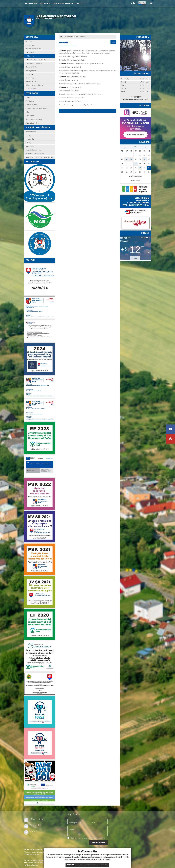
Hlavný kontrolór (31, 67)
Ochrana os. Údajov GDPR (35, 154)
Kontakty (79, 3)
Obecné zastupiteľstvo (34, 49)
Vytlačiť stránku (38, 850)
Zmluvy (28, 135)
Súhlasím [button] (71, 865)
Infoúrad (144, 105)
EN (144, 3)
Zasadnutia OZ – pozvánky (36, 60)
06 (131, 159)
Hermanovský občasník (34, 119)
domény (42, 863)
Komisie (31, 56)
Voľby (28, 112)
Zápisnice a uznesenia (35, 63)
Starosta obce (30, 45)
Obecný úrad (31, 70)
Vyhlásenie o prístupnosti (31, 852)
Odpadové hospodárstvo (34, 85)
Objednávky (30, 146)
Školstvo (29, 74)
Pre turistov (45, 3)
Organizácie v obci (33, 123)
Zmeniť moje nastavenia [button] (88, 865)
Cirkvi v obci (31, 116)
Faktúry (28, 143)
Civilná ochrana (31, 89)
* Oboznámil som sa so (86, 838)
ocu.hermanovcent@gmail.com (135, 99)
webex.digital (35, 863)
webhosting (27, 863)
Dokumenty (30, 78)
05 (127, 159)
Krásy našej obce (32, 105)
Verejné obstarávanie (34, 150)
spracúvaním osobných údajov (95, 838)
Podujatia (30, 101)
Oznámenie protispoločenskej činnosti (39, 157)
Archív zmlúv (30, 139)
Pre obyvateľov (31, 3)
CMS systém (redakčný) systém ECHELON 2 (36, 860)
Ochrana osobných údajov (32, 854)
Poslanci (30, 52)
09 (144, 159)
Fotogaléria (143, 37)
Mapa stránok (28, 850)
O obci (29, 41)
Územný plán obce (32, 81)
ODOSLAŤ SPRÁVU (98, 843)
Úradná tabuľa (31, 132)
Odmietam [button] (104, 865)
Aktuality (29, 97)
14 (136, 164)
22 (140, 168)
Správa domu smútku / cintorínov (37, 108)
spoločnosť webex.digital (31, 865)
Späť (113, 42)
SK (140, 3)
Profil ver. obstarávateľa (63, 3)
